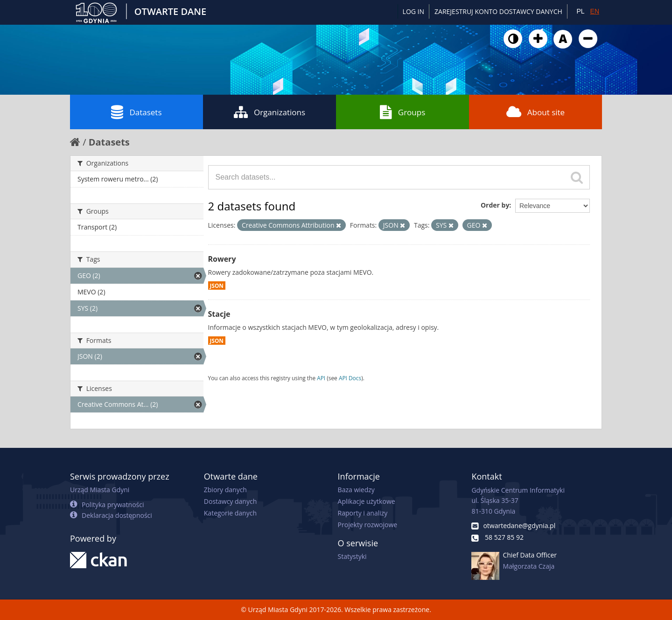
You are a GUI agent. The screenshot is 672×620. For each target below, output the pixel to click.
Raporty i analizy (363, 513)
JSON (217, 286)
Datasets (136, 112)
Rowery (222, 259)
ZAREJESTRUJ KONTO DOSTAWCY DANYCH (498, 11)
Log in (413, 11)
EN (595, 11)
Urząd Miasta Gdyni (100, 490)
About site (535, 112)
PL (580, 11)
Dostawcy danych (230, 501)
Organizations (269, 112)
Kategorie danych (230, 513)
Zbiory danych (225, 490)
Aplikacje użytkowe (367, 501)
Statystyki (352, 556)
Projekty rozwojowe (368, 525)
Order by (495, 205)
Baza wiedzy (356, 490)
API (321, 378)
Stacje (219, 314)
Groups (402, 112)
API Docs (350, 378)
